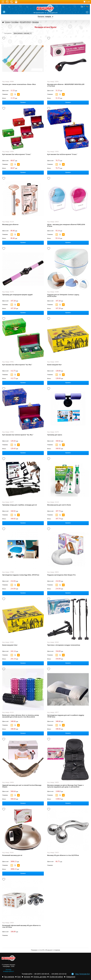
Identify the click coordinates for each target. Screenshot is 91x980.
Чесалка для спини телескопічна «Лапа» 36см (19, 84)
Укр (87, 6)
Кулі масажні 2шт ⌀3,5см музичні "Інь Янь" (18, 435)
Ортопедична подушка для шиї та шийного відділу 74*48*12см (66, 716)
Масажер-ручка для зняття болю (59, 505)
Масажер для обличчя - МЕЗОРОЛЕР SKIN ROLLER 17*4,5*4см (66, 85)
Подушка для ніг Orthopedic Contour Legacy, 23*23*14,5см (63, 295)
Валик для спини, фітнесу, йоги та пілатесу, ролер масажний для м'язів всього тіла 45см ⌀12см (21, 716)
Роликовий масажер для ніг (12, 855)
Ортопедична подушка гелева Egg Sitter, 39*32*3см (21, 575)
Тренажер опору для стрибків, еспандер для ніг (20, 505)
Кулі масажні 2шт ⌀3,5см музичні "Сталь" (62, 154)
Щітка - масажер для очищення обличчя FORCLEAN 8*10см (66, 225)
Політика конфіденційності (8, 971)
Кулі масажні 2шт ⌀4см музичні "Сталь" (17, 154)
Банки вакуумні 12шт (10, 645)
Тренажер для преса (55, 435)
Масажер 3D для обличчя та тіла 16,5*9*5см (63, 855)
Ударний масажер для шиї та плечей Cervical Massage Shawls (22, 786)
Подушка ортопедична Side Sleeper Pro (61, 575)
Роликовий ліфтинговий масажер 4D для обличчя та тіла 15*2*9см (21, 926)
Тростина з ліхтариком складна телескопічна (64, 645)
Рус (82, 6)
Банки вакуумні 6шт (54, 365)
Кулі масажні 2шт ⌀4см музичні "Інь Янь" (17, 365)
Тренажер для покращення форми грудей (17, 295)
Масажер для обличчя (10, 224)
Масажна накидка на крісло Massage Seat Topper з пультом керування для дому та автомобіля (65, 786)
